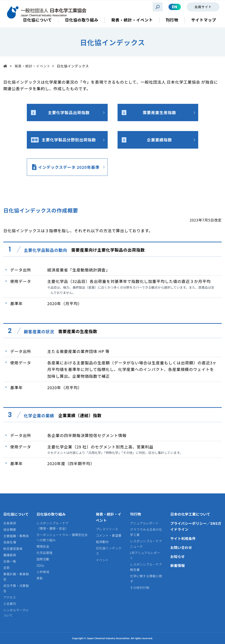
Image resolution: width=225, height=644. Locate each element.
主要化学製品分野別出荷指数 (63, 140)
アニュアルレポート (144, 523)
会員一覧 (10, 561)
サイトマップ (204, 20)
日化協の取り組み (51, 514)
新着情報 (178, 565)
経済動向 (102, 542)
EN (175, 7)
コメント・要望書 (109, 535)
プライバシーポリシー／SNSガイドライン (196, 526)
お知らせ (178, 556)
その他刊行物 (140, 588)
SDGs (40, 565)
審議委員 (10, 555)
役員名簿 (10, 542)
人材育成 (43, 572)
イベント (102, 560)
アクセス (10, 597)
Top (7, 66)
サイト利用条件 (183, 538)
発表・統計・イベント (32, 66)
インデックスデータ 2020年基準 (69, 167)
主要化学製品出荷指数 (60, 112)
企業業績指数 (147, 140)
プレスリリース (107, 529)
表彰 (40, 578)
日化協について (16, 514)
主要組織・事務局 (16, 536)
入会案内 (10, 604)
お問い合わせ (181, 547)
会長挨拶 (10, 523)
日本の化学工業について (190, 514)
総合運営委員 (13, 549)
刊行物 (136, 514)
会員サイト (203, 7)
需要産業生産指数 (149, 112)
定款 (6, 568)
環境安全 (43, 546)
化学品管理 (44, 553)
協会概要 (10, 529)
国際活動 (43, 559)
